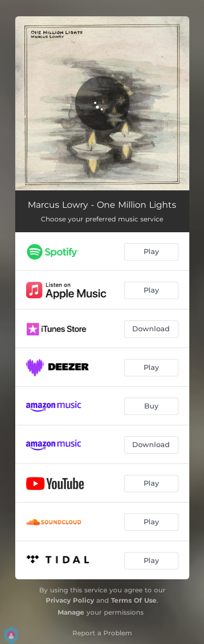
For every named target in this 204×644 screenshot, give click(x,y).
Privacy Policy (70, 600)
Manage (71, 612)
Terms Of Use (134, 600)
